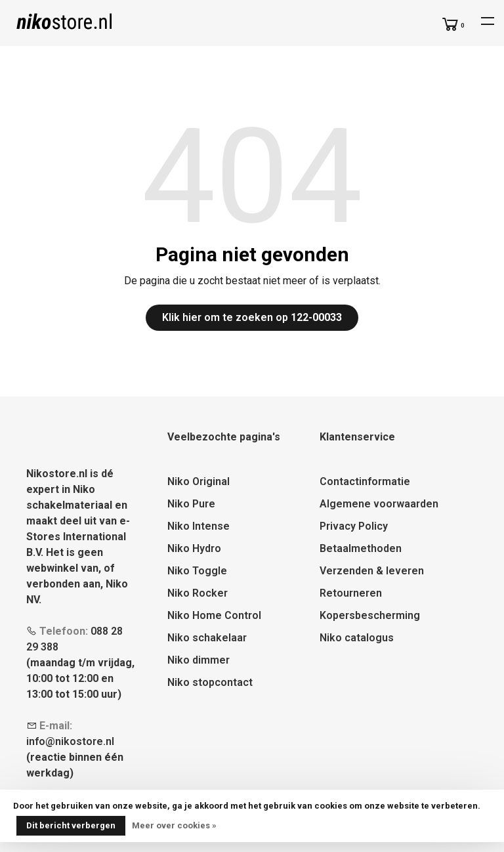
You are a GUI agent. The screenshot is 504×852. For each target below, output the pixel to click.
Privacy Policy (354, 526)
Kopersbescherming (370, 615)
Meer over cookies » (174, 825)
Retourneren (351, 593)
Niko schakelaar (207, 638)
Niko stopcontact (210, 682)
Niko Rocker (198, 593)
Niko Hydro (194, 548)
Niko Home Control (214, 615)
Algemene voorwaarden (379, 504)
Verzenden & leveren (372, 571)
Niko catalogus (357, 638)
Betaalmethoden (361, 548)
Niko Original (199, 481)
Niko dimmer (199, 660)
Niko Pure (191, 504)
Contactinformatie (365, 481)
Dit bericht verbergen (71, 825)
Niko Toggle (197, 571)
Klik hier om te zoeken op (252, 317)
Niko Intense (199, 526)
